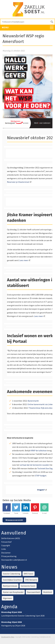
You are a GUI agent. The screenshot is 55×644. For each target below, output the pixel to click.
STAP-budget (41, 476)
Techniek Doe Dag (45, 468)
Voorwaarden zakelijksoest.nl (14, 560)
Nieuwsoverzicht (14, 520)
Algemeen (8, 598)
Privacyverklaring (9, 556)
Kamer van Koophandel (13, 592)
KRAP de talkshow (38, 450)
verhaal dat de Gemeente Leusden (35, 465)
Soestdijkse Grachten (12, 580)
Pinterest (35, 509)
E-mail (44, 509)
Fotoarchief (6, 542)
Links (4, 549)
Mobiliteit (48, 592)
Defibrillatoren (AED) (11, 538)
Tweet (16, 509)
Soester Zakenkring (12, 574)
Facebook (7, 509)
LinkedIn (26, 509)
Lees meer (24, 260)
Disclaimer (6, 553)
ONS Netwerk (31, 580)
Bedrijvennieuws (10, 586)
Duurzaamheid (33, 592)
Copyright (6, 545)
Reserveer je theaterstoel (18, 182)
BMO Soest (29, 574)
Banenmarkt (33, 401)
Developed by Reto (8, 637)
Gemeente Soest (28, 586)
